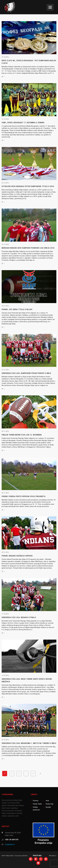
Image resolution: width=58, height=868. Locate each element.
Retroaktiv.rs (53, 856)
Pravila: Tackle (37, 804)
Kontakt (48, 807)
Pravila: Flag (49, 804)
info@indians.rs (10, 844)
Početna (36, 801)
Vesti (47, 801)
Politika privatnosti (36, 808)
